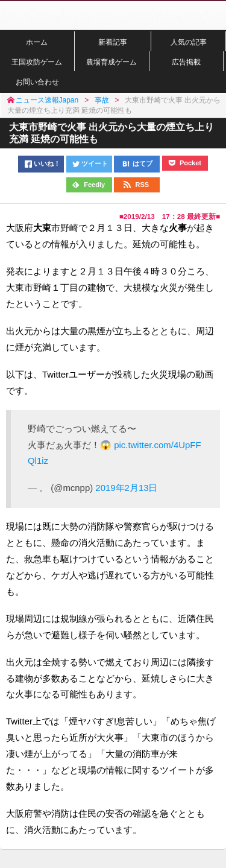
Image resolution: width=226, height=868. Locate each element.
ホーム (37, 42)
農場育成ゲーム (111, 62)
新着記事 (113, 42)
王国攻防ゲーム (37, 62)
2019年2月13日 (126, 488)
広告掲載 (186, 62)
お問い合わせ (37, 82)
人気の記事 (189, 42)
